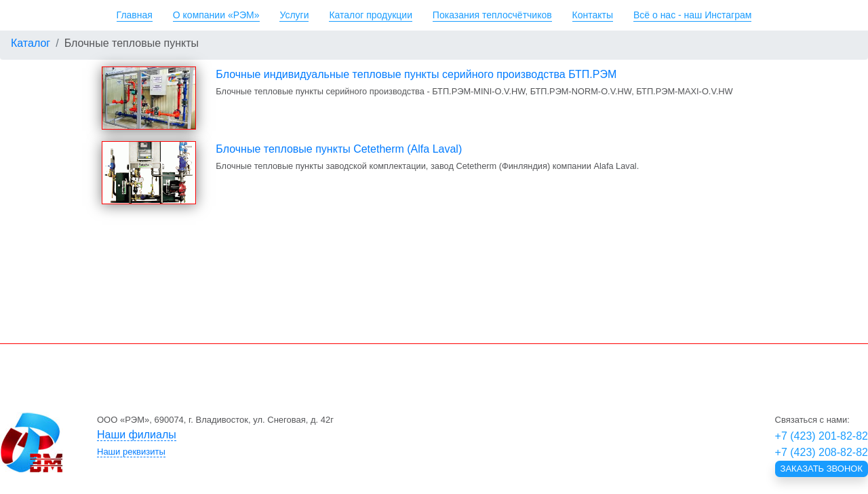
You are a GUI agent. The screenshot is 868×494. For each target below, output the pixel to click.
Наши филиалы (137, 435)
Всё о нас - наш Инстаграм (692, 15)
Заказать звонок (822, 469)
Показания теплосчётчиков (492, 15)
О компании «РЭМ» (216, 15)
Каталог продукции (371, 15)
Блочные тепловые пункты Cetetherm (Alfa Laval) (339, 149)
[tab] (357, 435)
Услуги (294, 15)
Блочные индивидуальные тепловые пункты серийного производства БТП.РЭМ (416, 74)
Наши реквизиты (131, 452)
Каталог (31, 43)
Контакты (593, 15)
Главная (135, 15)
